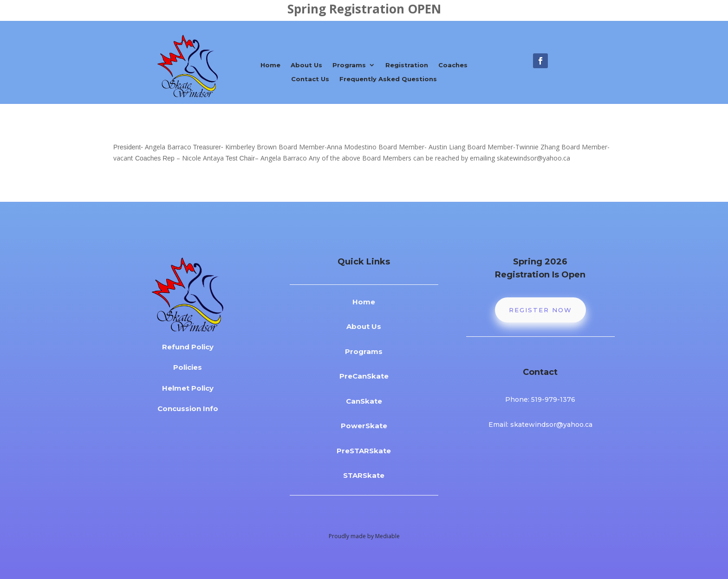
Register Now (540, 310)
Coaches (453, 65)
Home (270, 65)
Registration (407, 65)
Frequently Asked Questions (388, 79)
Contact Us (310, 79)
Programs (349, 65)
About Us (306, 65)
